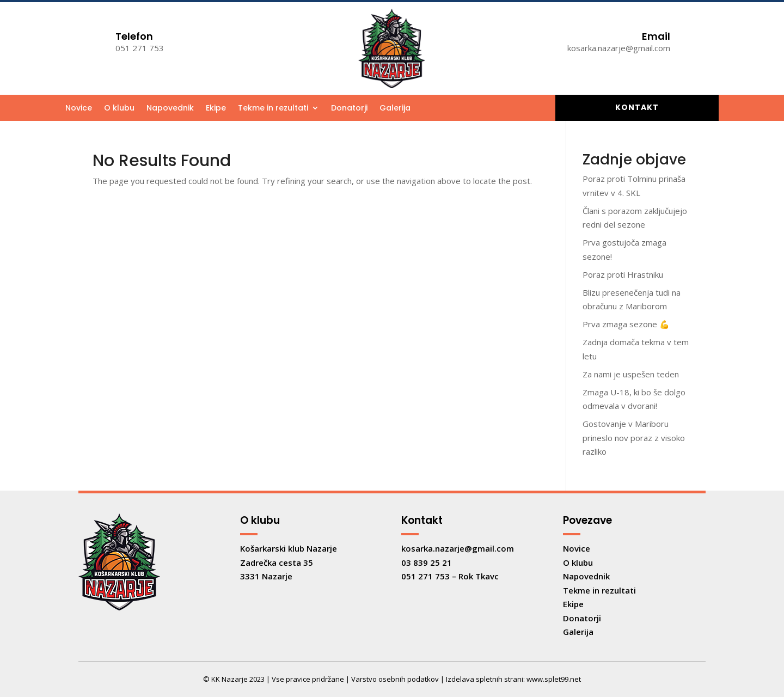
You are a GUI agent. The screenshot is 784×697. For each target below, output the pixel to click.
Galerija (395, 109)
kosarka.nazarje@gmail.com (458, 548)
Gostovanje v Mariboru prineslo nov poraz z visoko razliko (634, 438)
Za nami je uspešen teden (631, 374)
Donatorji (349, 109)
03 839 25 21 (427, 563)
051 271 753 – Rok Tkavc (450, 576)
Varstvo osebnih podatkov (395, 679)
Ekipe (216, 109)
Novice (79, 109)
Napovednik (170, 109)
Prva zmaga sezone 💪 (626, 324)
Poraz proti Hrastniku (623, 274)
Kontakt (637, 107)
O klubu (119, 109)
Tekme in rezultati (273, 109)
